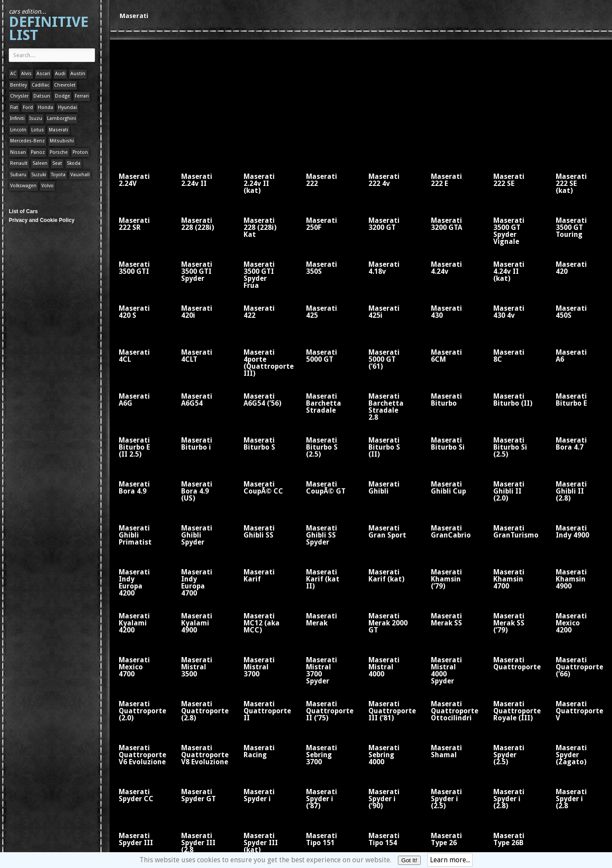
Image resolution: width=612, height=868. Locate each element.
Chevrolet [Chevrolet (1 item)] (65, 85)
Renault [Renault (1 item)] (19, 163)
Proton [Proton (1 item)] (80, 152)
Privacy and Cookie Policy (42, 220)
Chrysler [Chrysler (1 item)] (19, 96)
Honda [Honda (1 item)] (46, 107)
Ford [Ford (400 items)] (28, 107)
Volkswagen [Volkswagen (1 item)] (23, 186)
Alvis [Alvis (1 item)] (26, 74)
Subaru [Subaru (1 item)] (18, 175)
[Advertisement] (233, 102)
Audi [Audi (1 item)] (60, 74)
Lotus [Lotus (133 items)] (38, 130)
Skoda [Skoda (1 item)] (74, 163)
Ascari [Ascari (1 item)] (43, 74)
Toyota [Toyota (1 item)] (58, 175)
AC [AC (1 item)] (13, 74)
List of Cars (23, 211)
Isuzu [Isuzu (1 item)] (36, 118)
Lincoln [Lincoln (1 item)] (18, 130)
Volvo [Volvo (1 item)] (47, 186)
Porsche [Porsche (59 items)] (59, 152)
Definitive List (49, 26)
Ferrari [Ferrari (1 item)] (82, 96)
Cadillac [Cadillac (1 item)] (40, 85)
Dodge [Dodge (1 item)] (62, 96)
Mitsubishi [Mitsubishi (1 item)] (62, 141)
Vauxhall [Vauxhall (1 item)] (80, 175)
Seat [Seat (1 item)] (57, 163)
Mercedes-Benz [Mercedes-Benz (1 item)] (27, 141)
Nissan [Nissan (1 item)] (18, 152)
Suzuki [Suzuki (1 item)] (39, 175)
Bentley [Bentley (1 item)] (18, 85)
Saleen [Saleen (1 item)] (40, 163)
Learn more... (450, 860)
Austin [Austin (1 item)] (78, 74)
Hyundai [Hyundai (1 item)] (67, 107)
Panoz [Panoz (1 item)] (38, 152)
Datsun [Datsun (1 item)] (42, 96)
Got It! (409, 860)
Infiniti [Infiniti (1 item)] (17, 118)
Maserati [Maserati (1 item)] (58, 130)
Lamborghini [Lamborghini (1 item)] (62, 118)
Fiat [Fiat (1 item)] (14, 107)
